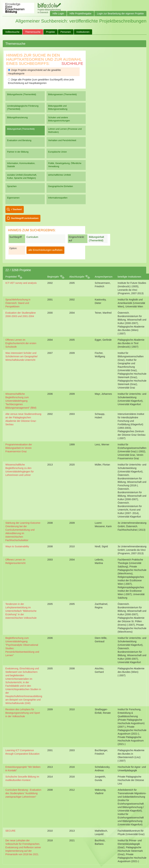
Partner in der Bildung (18, 152)
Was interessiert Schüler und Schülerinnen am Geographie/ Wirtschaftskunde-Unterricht (22, 356)
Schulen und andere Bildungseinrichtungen (59, 119)
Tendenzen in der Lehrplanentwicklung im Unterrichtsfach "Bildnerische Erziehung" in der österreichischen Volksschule (21, 611)
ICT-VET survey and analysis (21, 283)
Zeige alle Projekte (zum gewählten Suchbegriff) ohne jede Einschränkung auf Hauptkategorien (41, 81)
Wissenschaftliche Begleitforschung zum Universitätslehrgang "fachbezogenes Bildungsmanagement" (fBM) (21, 401)
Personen (66, 32)
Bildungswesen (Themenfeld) (63, 94)
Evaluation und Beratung (19, 140)
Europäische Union (58, 152)
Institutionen (83, 32)
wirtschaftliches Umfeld (59, 175)
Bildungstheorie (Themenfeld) (22, 94)
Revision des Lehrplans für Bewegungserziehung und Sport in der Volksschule (23, 713)
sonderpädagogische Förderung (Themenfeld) (23, 107)
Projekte (50, 32)
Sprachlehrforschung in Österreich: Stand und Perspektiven (18, 303)
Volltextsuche (12, 32)
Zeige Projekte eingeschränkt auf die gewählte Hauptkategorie (34, 72)
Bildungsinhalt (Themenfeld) (21, 129)
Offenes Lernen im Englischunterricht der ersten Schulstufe (21, 343)
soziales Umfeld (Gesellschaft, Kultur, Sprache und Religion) (22, 176)
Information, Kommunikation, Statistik (21, 165)
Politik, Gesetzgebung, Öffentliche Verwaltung (65, 165)
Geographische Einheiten (61, 186)
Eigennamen (13, 198)
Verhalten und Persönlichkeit (62, 140)
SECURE (10, 831)
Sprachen (12, 186)
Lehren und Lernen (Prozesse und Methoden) (65, 130)
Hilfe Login (58, 14)
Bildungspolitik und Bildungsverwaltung (58, 107)
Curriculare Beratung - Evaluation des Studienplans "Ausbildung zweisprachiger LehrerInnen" (23, 793)
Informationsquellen (58, 198)
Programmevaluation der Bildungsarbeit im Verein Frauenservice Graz (19, 448)
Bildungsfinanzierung (17, 117)
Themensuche (33, 32)
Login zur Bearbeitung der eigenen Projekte (120, 14)
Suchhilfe (72, 64)
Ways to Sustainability (17, 546)
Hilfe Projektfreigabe (80, 14)
